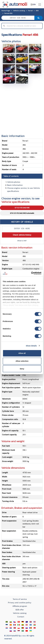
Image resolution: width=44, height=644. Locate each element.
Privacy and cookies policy (20, 603)
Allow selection (22, 361)
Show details (31, 346)
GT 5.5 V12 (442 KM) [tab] (22, 208)
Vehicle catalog (19, 11)
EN (33, 4)
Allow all (22, 353)
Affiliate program (20, 606)
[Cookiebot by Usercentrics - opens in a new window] (31, 273)
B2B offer (20, 610)
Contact (21, 617)
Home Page (6, 11)
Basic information (15, 185)
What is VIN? (22, 241)
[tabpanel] (22, 418)
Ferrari (30, 11)
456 (37, 11)
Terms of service (20, 599)
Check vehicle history (22, 235)
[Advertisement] (22, 108)
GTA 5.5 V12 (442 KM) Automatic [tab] (22, 213)
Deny (22, 369)
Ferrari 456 (8, 13)
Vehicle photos (14, 182)
